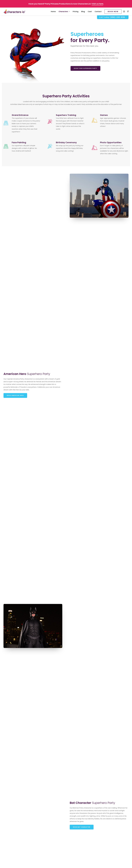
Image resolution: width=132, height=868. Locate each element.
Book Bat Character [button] (82, 827)
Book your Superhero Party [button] (85, 68)
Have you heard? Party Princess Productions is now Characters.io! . (66, 4)
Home (53, 12)
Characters (64, 12)
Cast (90, 12)
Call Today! (113, 17)
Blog (83, 12)
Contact (98, 12)
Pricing (76, 12)
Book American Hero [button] (15, 395)
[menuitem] (53, 11)
